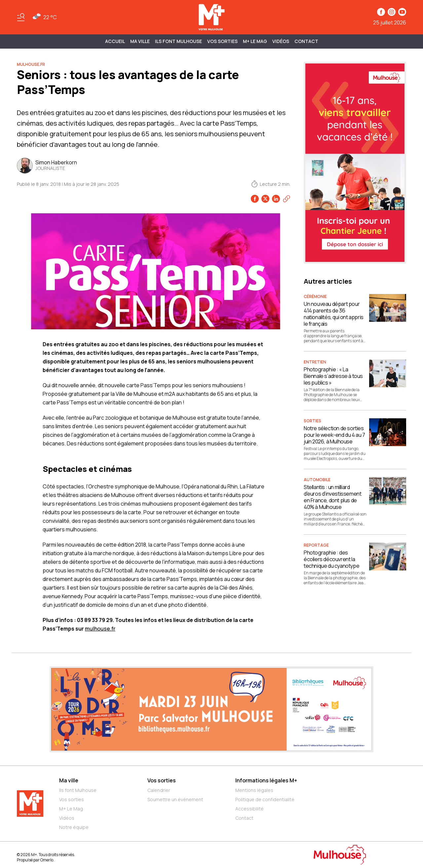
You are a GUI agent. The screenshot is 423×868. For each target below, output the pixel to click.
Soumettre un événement (175, 799)
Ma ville (69, 780)
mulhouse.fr (100, 629)
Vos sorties (222, 41)
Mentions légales (254, 790)
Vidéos (281, 41)
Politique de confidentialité (265, 799)
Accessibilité (250, 809)
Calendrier (159, 790)
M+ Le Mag (255, 41)
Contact (306, 41)
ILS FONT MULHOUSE (178, 41)
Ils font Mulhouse (78, 790)
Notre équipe (74, 827)
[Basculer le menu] (21, 17)
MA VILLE (140, 41)
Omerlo (47, 860)
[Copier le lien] (287, 199)
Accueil (115, 41)
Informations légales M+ (266, 780)
